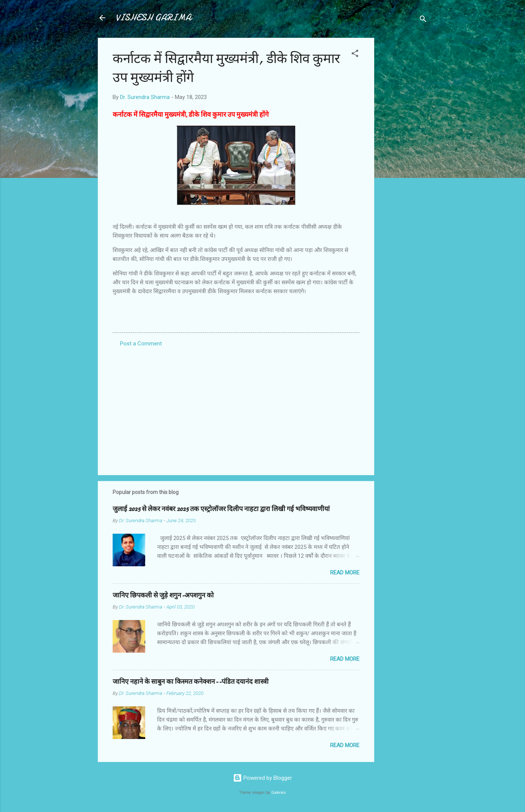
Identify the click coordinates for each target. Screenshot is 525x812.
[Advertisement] (404, 149)
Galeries (279, 793)
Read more (345, 573)
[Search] (423, 20)
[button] (355, 55)
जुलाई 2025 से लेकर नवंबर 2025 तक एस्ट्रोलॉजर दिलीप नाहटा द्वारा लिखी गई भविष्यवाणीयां (221, 509)
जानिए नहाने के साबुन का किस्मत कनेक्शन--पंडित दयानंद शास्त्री (191, 682)
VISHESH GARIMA (153, 18)
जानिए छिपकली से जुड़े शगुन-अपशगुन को (163, 595)
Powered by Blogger (262, 778)
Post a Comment (141, 344)
